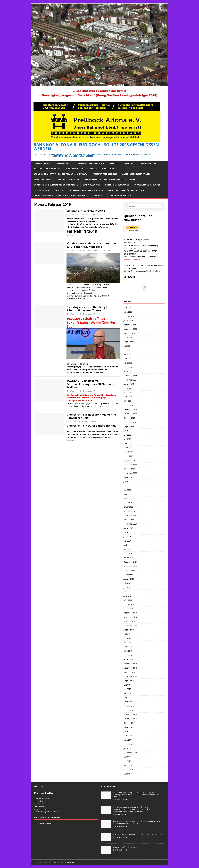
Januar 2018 (128, 710)
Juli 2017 (127, 731)
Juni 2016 (127, 761)
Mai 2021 (127, 541)
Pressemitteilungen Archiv (47, 169)
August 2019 (129, 630)
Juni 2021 (127, 537)
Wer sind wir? (40, 190)
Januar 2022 (128, 507)
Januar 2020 (128, 609)
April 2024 (128, 397)
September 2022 (130, 473)
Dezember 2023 (130, 409)
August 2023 (129, 426)
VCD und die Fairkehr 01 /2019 (86, 211)
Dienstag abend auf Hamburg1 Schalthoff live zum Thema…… (87, 309)
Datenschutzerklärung (117, 185)
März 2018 (128, 702)
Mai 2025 (127, 354)
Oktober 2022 (129, 469)
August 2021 (129, 528)
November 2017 (130, 719)
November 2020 (130, 566)
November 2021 (130, 515)
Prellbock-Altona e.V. (69, 179)
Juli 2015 (127, 774)
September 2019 (130, 625)
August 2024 (129, 384)
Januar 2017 (128, 748)
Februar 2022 (129, 503)
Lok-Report (99, 196)
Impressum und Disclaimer (147, 185)
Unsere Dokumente (43, 179)
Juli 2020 (127, 583)
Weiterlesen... (72, 235)
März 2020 (128, 600)
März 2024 (128, 401)
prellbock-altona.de (53, 812)
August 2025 (129, 342)
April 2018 (128, 698)
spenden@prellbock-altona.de (150, 271)
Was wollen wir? (92, 185)
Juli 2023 (127, 431)
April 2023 (128, 443)
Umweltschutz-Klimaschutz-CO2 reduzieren (56, 185)
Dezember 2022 (130, 460)
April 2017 (128, 736)
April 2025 (128, 359)
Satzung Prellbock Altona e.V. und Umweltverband (60, 196)
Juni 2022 (127, 486)
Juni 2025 (127, 350)
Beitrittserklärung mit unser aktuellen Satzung (110, 179)
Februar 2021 (129, 554)
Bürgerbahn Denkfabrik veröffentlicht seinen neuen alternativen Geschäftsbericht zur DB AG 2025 (138, 823)
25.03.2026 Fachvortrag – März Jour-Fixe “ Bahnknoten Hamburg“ (138, 834)
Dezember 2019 (130, 613)
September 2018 (130, 676)
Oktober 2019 (129, 621)
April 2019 (128, 647)
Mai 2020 (127, 592)
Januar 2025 (128, 371)
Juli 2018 (127, 685)
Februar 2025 (129, 367)
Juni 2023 (127, 435)
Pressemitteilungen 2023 (105, 174)
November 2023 (130, 414)
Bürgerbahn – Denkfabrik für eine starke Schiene (90, 169)
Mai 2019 (127, 642)
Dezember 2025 (130, 325)
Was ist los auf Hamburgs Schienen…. (128, 847)
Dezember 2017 (130, 715)
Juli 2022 (127, 481)
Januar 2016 (128, 770)
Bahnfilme (60, 190)
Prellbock (88, 215)
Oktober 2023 (129, 418)
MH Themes (69, 862)
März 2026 (128, 312)
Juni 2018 (127, 689)
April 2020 (128, 596)
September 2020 (130, 575)
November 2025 (130, 329)
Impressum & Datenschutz (44, 823)
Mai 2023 (127, 439)
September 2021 (130, 524)
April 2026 (128, 308)
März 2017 (128, 740)
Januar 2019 (128, 659)
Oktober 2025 (129, 333)
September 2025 (130, 337)
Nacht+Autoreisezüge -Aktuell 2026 (126, 190)
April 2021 (128, 545)
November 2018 (130, 668)
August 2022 (129, 477)
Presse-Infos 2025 (64, 163)
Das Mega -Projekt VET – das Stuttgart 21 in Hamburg (61, 174)
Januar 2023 (128, 456)
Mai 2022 (127, 490)
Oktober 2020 (129, 570)
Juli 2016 (127, 757)
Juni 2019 (127, 638)
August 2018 (129, 681)
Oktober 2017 (129, 723)
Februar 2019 (129, 655)
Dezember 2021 (130, 511)
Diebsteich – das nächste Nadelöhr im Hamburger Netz (91, 416)
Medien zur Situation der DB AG (85, 190)
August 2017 (129, 727)
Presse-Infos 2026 (42, 163)
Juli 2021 (127, 532)
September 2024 (130, 380)
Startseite (130, 163)
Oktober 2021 (129, 520)
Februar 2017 (129, 744)
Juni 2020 (127, 587)
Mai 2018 (127, 693)
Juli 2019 (127, 634)
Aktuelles (115, 163)
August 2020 (129, 579)
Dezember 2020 (130, 562)
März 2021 (128, 549)
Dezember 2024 (130, 376)
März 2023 (128, 448)
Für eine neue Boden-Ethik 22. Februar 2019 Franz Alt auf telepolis (91, 245)
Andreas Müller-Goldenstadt (96, 250)
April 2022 (128, 494)
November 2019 (130, 617)
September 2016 (130, 753)
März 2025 (128, 363)
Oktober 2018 (129, 672)
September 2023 (130, 422)
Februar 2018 (129, 706)
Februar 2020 (129, 604)
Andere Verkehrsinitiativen (136, 174)
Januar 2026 (128, 320)
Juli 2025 (127, 346)
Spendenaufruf (148, 163)
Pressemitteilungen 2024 (90, 163)
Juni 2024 (127, 388)
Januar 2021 (128, 558)
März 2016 (128, 765)
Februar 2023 (129, 452)
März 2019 (128, 651)
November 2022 (130, 465)
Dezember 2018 (130, 664)
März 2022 (128, 498)
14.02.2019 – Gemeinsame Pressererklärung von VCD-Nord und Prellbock (90, 384)
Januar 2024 (128, 405)
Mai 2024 (127, 393)
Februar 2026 (129, 316)
